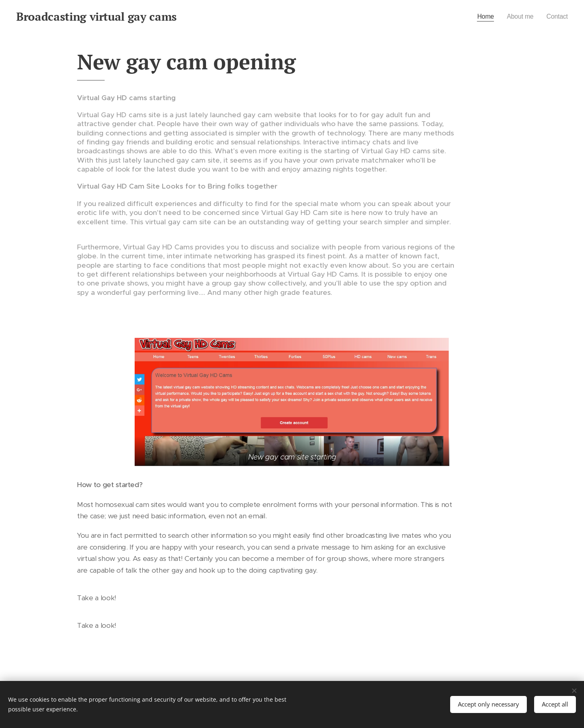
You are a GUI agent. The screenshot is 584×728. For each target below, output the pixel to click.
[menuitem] (481, 17)
